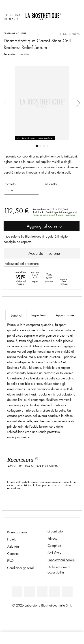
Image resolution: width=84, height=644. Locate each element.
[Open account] (67, 20)
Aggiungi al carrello (42, 226)
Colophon (54, 545)
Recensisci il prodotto (16, 54)
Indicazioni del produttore (21, 263)
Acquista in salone (42, 253)
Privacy (52, 538)
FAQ (10, 561)
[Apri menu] (42, 638)
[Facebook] (30, 592)
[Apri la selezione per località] (67, 14)
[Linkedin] (17, 592)
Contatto (13, 553)
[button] (62, 189)
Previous (7, 103)
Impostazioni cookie (61, 560)
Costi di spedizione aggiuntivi (61, 212)
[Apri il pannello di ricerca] (70, 638)
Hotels (12, 539)
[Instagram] (55, 592)
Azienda (13, 546)
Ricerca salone (17, 532)
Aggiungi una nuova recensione (34, 466)
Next (77, 103)
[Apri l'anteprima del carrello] (67, 27)
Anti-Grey (54, 553)
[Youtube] (42, 592)
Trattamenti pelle (15, 33)
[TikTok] (67, 592)
